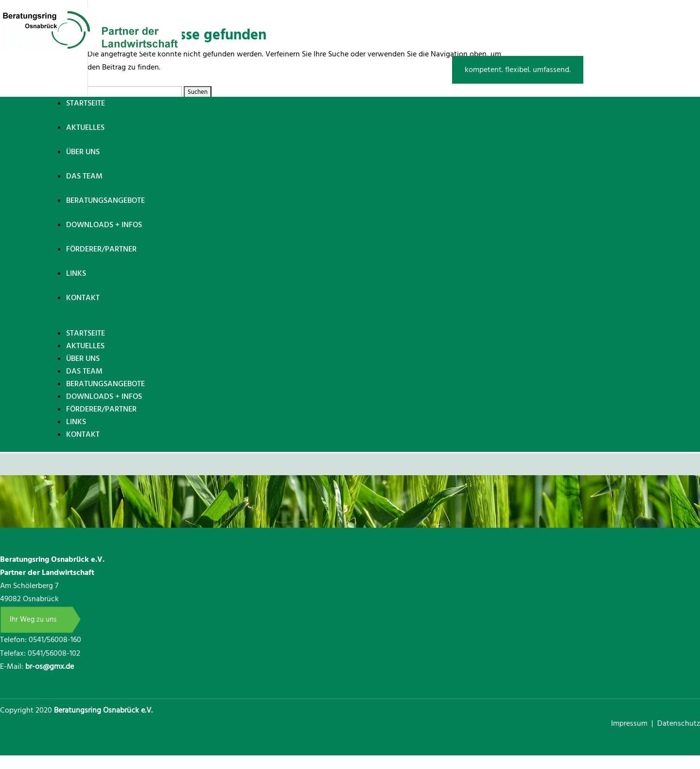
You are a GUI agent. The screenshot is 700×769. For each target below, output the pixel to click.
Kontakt (83, 298)
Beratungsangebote (105, 200)
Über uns (83, 152)
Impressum (630, 723)
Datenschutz (679, 723)
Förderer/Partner (101, 249)
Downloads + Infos (104, 225)
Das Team (84, 176)
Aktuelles (85, 127)
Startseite (86, 103)
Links (76, 273)
